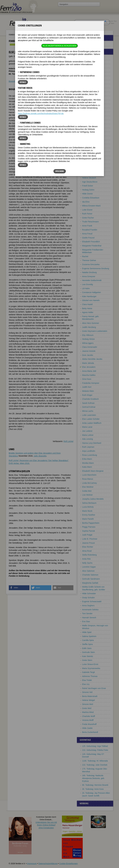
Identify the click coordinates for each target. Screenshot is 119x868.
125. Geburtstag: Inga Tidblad (95, 746)
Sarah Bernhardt (89, 130)
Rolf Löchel (68, 441)
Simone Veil (87, 692)
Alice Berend (88, 110)
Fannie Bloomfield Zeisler (93, 142)
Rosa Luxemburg (90, 455)
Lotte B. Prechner (90, 539)
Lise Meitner (87, 495)
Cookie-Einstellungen (68, 864)
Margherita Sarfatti (90, 583)
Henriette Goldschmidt (92, 280)
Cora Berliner (88, 126)
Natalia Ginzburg (89, 272)
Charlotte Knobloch (90, 399)
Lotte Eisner (87, 210)
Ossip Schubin (88, 598)
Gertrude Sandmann (91, 579)
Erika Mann (87, 459)
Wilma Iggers (88, 343)
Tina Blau (86, 134)
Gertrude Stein (89, 652)
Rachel (85, 256)
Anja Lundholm (89, 451)
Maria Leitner (88, 435)
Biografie (13, 81)
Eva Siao (86, 621)
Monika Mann (88, 463)
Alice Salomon (88, 571)
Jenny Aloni (87, 66)
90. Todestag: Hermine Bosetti (95, 785)
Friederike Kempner (91, 383)
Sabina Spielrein (89, 636)
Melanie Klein (88, 391)
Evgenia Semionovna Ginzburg (96, 268)
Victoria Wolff (88, 720)
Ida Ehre (86, 202)
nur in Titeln (109, 23)
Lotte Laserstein (89, 415)
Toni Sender (87, 614)
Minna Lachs (88, 411)
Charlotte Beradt (89, 106)
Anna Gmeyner (89, 276)
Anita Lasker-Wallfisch (92, 423)
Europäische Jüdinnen (34, 35)
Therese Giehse (89, 260)
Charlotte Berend (90, 114)
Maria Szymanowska (91, 668)
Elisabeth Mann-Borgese (93, 471)
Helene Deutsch (89, 178)
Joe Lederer (87, 431)
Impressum (32, 864)
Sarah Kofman (88, 403)
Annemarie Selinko (90, 610)
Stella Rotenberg (89, 555)
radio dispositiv (40, 456)
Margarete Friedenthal (92, 246)
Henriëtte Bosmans (90, 146)
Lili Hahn (86, 288)
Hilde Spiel (87, 632)
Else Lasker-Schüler (91, 419)
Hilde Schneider (89, 594)
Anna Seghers (88, 606)
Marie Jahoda (88, 363)
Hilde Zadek (87, 728)
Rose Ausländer (89, 74)
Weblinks (22, 81)
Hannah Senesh (89, 618)
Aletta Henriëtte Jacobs (92, 359)
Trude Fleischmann (90, 222)
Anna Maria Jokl (89, 371)
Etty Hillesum (88, 335)
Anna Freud (87, 234)
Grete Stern (87, 660)
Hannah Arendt (89, 70)
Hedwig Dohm (88, 190)
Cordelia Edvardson (91, 198)
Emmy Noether (89, 515)
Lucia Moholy (88, 507)
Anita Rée (86, 559)
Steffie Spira (87, 644)
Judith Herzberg (89, 327)
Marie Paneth (88, 519)
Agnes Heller (88, 312)
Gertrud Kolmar (89, 407)
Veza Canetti (88, 162)
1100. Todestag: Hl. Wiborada (95, 761)
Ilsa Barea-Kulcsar (90, 78)
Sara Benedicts (89, 98)
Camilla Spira (88, 640)
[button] (19, 588)
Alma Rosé (87, 551)
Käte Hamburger (89, 296)
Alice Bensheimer (90, 102)
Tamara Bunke (88, 154)
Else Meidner (88, 487)
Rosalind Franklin (90, 230)
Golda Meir (87, 491)
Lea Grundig (88, 284)
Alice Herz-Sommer (91, 323)
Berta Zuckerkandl (90, 732)
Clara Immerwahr (90, 347)
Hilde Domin (87, 194)
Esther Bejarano (89, 86)
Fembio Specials (15, 35)
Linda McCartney (90, 483)
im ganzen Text (110, 21)
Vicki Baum (87, 82)
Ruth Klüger (87, 395)
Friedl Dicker (88, 186)
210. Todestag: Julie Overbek (95, 765)
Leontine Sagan (89, 567)
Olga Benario (88, 94)
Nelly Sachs (87, 563)
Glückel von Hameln (91, 300)
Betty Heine (87, 308)
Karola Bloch (88, 138)
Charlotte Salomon (90, 575)
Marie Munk (87, 511)
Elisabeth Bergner (90, 122)
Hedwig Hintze (88, 339)
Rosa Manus (88, 479)
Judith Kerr (87, 387)
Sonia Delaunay (89, 174)
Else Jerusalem (89, 367)
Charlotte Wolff (89, 716)
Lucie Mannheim (89, 475)
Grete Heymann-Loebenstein (95, 331)
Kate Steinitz (88, 656)
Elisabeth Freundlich (91, 242)
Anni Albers (87, 58)
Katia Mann (87, 467)
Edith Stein (87, 648)
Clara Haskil (87, 304)
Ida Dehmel (87, 170)
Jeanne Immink (89, 351)
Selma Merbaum (89, 503)
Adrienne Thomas (90, 676)
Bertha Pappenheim (91, 523)
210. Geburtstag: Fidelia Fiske (95, 750)
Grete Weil (87, 708)
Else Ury (86, 684)
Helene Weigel (89, 700)
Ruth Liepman (88, 447)
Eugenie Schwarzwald (92, 601)
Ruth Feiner (87, 214)
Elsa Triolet (87, 680)
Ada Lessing (88, 439)
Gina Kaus (87, 379)
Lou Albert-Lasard (90, 62)
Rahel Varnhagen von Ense (94, 688)
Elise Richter (88, 547)
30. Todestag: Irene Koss (93, 789)
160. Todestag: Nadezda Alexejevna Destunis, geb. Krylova (93, 778)
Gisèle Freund (88, 238)
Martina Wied (88, 712)
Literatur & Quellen (36, 81)
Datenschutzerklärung (48, 864)
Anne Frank (87, 226)
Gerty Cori (87, 166)
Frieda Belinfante (90, 90)
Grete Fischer (88, 218)
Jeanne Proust (88, 543)
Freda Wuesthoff (89, 724)
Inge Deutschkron (90, 182)
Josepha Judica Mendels (93, 499)
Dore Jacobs (88, 355)
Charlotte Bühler (89, 158)
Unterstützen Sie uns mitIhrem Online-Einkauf (46, 825)
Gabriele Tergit (89, 672)
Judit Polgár (87, 535)
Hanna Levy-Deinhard (92, 443)
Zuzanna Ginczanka (91, 264)
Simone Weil (88, 704)
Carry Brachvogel (90, 150)
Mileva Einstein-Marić (91, 206)
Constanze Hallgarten (92, 292)
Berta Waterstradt (90, 696)
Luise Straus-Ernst (90, 664)
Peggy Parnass (89, 527)
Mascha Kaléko (89, 375)
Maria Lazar (87, 427)
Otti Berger (87, 118)
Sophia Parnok (89, 531)
